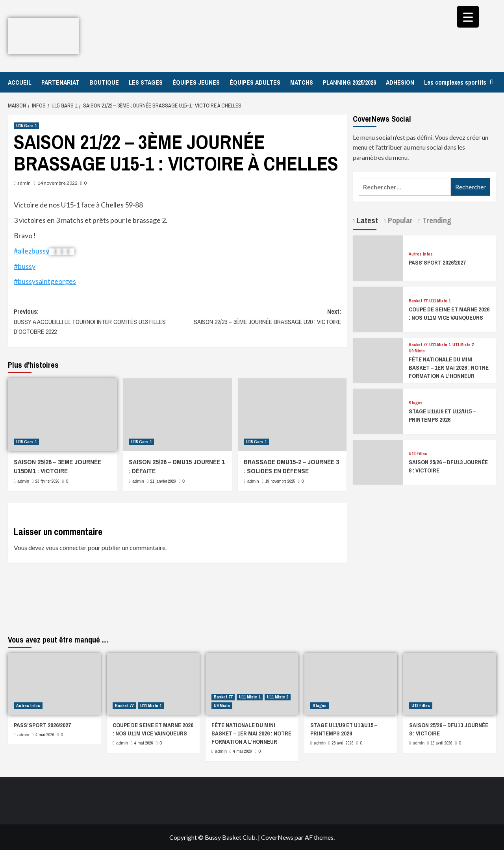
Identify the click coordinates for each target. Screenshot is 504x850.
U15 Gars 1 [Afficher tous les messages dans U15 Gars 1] (26, 126)
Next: (259, 317)
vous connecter (66, 547)
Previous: (95, 322)
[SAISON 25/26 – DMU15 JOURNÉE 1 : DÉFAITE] (177, 415)
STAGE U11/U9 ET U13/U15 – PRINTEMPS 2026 (442, 415)
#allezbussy (31, 251)
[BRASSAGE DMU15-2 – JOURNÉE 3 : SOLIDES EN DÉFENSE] (292, 415)
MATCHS (302, 82)
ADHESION (400, 82)
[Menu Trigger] (468, 17)
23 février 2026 (47, 481)
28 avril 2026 (343, 743)
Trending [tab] (436, 220)
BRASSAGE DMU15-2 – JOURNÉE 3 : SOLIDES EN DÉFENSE (291, 466)
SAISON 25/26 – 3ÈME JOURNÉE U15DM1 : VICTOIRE (57, 466)
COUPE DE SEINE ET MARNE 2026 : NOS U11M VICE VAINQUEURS (449, 313)
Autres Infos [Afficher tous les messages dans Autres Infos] (421, 254)
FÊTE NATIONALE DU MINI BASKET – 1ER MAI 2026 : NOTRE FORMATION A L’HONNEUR (449, 368)
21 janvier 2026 (163, 481)
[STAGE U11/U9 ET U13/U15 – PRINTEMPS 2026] (378, 410)
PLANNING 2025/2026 (349, 82)
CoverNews (277, 837)
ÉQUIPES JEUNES (196, 82)
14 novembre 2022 (57, 183)
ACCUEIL (20, 82)
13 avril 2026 (442, 743)
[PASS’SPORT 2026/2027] (378, 257)
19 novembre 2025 (280, 481)
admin (24, 183)
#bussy (25, 266)
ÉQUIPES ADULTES (255, 82)
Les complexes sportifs (455, 82)
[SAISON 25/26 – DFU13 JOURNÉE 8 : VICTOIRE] (378, 461)
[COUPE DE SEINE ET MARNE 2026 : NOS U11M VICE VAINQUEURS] (378, 308)
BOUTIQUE (104, 82)
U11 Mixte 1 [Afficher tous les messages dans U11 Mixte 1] (440, 301)
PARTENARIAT (60, 82)
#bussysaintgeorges (45, 281)
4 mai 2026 (45, 735)
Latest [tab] (366, 220)
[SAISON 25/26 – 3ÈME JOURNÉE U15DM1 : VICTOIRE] (62, 415)
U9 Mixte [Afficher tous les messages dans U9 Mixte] (417, 351)
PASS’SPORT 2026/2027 (437, 262)
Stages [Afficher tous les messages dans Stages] (416, 403)
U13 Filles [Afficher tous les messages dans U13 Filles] (418, 454)
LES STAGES (146, 82)
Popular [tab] (399, 220)
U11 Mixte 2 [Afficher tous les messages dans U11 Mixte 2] (463, 345)
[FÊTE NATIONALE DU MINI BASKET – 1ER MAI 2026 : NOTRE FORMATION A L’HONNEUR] (378, 359)
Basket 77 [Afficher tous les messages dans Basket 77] (418, 301)
